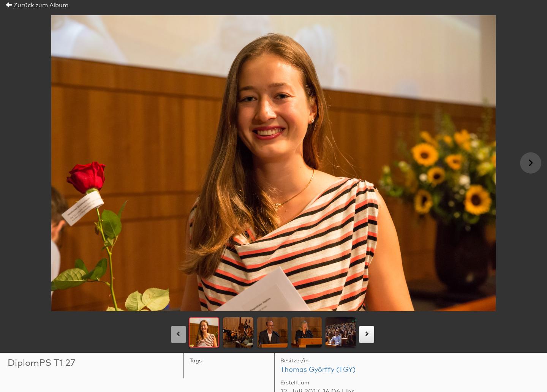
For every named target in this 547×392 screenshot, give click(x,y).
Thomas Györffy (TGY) (318, 370)
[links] (179, 334)
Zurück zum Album (37, 5)
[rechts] (367, 334)
